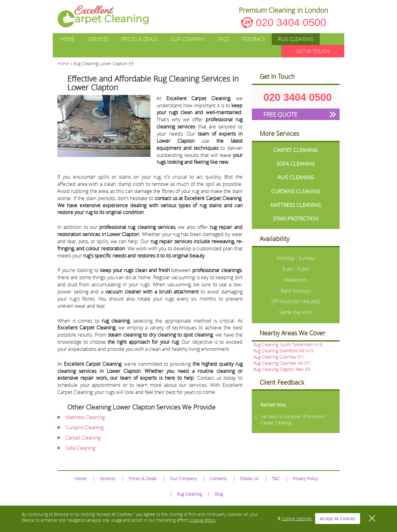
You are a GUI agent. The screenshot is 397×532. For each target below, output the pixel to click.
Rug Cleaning (296, 39)
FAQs (223, 39)
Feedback (254, 39)
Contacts (218, 478)
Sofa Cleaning (80, 448)
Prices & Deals (140, 39)
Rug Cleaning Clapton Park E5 (282, 369)
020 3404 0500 (291, 22)
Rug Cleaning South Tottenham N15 (288, 344)
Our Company (188, 39)
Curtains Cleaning (85, 427)
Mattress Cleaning (85, 417)
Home (67, 39)
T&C (276, 478)
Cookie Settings (297, 519)
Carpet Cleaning (83, 438)
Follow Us (249, 478)
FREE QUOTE (280, 114)
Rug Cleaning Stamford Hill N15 (283, 351)
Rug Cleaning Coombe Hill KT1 (282, 363)
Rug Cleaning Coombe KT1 (279, 357)
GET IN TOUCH (313, 51)
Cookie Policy (203, 520)
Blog (219, 494)
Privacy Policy (305, 478)
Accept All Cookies (338, 519)
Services (98, 39)
